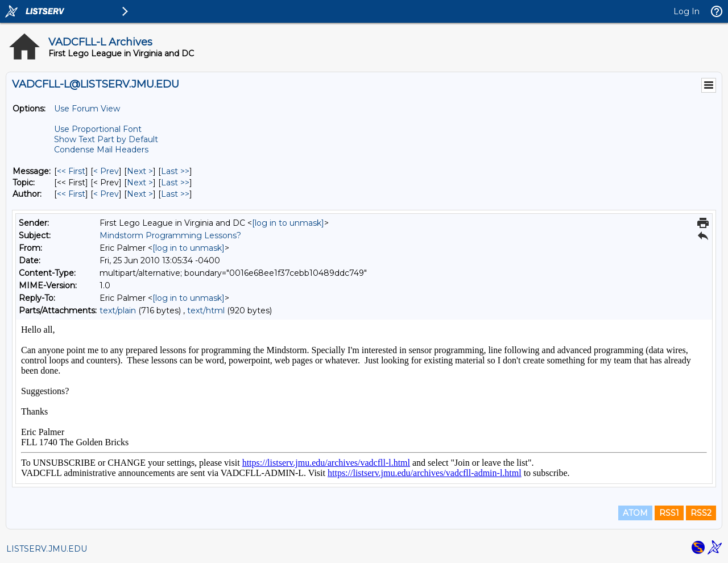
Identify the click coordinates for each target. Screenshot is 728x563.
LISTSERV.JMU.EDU (47, 549)
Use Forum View (87, 109)
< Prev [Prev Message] (106, 171)
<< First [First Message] (71, 171)
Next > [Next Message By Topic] (140, 183)
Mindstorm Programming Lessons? (170, 235)
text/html (206, 311)
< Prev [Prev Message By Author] (106, 194)
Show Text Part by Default (106, 139)
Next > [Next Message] (140, 171)
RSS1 (669, 513)
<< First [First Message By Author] (71, 194)
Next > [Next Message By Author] (140, 194)
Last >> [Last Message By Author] (175, 194)
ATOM (635, 513)
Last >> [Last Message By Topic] (175, 183)
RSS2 (701, 513)
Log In (686, 11)
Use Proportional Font (98, 129)
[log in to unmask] (288, 223)
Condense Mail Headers (101, 150)
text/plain (118, 311)
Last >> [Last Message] (175, 171)
